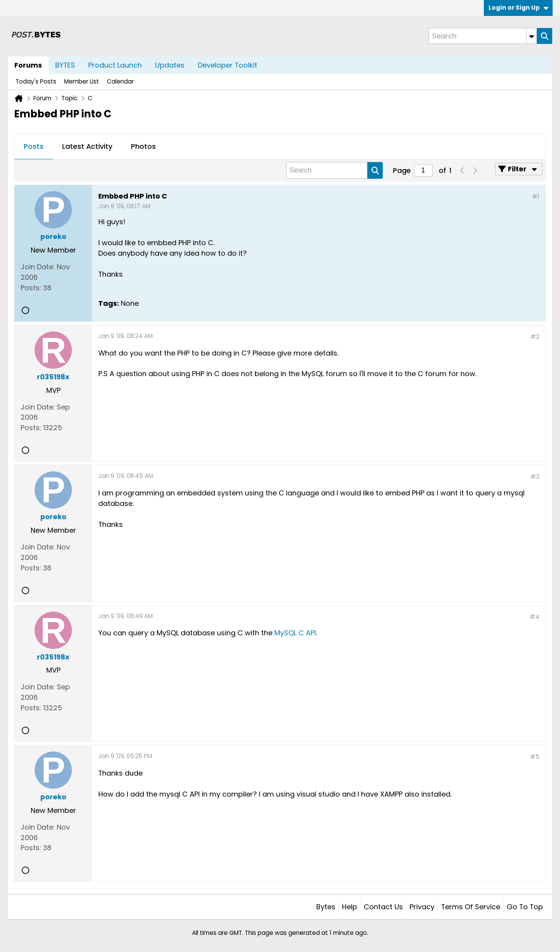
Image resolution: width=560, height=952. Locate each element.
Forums (28, 65)
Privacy (422, 907)
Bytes (326, 907)
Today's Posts (36, 81)
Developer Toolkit (228, 65)
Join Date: (38, 267)
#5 (535, 757)
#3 (535, 477)
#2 (535, 337)
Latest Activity (87, 146)
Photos (143, 146)
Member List (82, 81)
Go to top (525, 907)
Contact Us (383, 907)
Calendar (120, 81)
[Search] (483, 36)
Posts (34, 146)
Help (350, 907)
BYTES (65, 65)
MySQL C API (295, 633)
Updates (170, 65)
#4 (535, 617)
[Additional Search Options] (532, 36)
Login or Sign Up (518, 8)
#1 (536, 196)
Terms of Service (471, 907)
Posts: (31, 288)
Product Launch (115, 65)
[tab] (34, 147)
